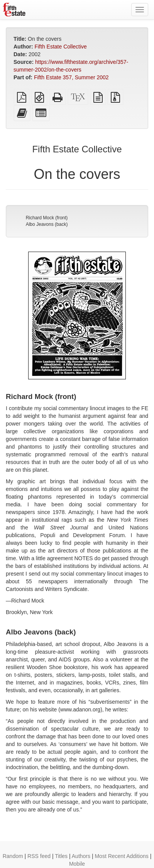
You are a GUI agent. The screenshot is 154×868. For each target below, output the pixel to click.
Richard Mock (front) (47, 218)
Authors (81, 856)
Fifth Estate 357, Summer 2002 (71, 77)
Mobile (77, 864)
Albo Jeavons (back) (47, 224)
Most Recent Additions (121, 856)
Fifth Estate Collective (60, 47)
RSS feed (39, 856)
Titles (61, 856)
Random (13, 856)
